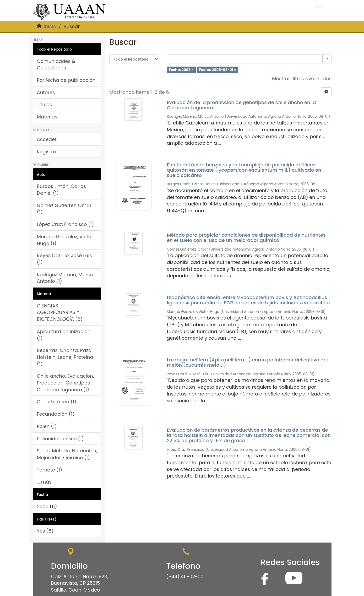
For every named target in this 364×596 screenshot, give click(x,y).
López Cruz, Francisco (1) (66, 224)
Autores (46, 92)
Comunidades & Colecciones (56, 65)
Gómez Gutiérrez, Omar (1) (64, 209)
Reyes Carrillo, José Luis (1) (64, 259)
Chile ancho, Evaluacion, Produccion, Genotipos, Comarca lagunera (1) (66, 383)
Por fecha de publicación (66, 80)
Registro (47, 152)
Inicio (50, 26)
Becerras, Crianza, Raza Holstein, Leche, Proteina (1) (65, 357)
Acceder (47, 139)
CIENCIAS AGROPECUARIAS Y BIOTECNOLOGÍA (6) (60, 312)
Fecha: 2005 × (181, 70)
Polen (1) (47, 426)
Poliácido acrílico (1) (60, 439)
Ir (327, 59)
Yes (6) (45, 531)
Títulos (45, 104)
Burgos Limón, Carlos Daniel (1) (61, 190)
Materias (47, 117)
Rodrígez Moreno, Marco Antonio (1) (65, 278)
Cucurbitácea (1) (57, 402)
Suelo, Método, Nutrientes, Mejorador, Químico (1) (67, 454)
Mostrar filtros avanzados (302, 78)
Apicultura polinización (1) (64, 335)
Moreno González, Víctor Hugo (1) (65, 240)
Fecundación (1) (56, 414)
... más (44, 482)
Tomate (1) (50, 470)
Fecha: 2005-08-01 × (218, 70)
